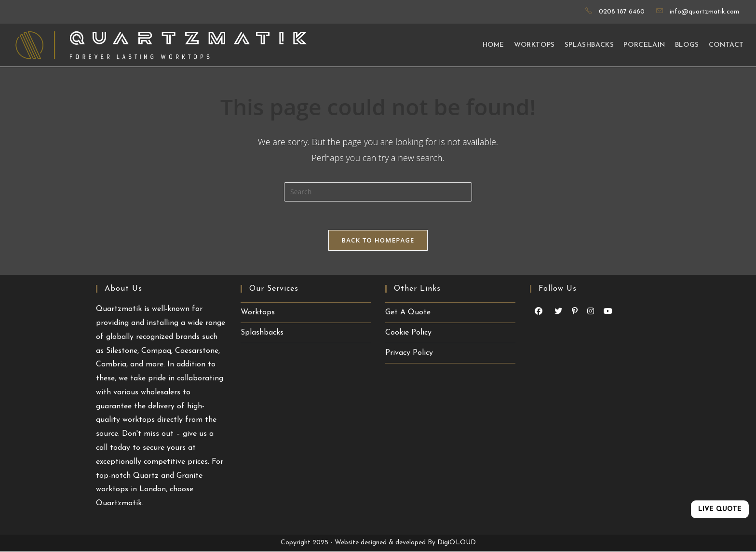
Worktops (258, 313)
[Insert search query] (378, 192)
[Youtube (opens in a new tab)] (558, 312)
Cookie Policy (408, 333)
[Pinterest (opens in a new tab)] (575, 312)
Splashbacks (262, 333)
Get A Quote (408, 313)
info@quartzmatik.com (704, 12)
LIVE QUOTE (720, 509)
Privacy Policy (409, 353)
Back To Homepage (378, 241)
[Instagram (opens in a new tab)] (591, 312)
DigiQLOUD (457, 543)
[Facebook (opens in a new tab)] (539, 312)
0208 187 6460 (622, 12)
